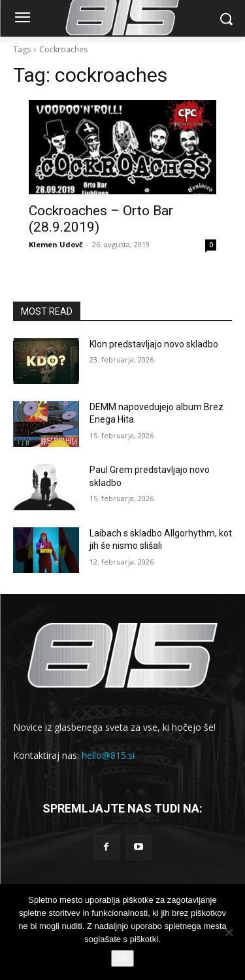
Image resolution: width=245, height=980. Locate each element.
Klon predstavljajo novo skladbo (154, 344)
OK (122, 958)
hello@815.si (108, 755)
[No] (229, 932)
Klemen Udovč (56, 244)
